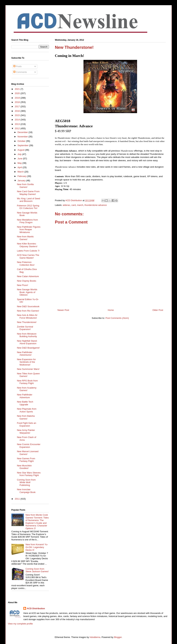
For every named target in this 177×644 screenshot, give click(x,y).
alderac (66, 205)
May (20, 163)
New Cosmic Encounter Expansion (29, 446)
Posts (17, 66)
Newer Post (63, 310)
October (22, 141)
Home (111, 310)
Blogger (118, 637)
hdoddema (95, 637)
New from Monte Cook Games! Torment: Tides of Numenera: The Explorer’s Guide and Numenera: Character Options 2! (37, 522)
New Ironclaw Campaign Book (26, 491)
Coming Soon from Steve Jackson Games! (37, 570)
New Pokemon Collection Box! (26, 264)
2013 (18, 124)
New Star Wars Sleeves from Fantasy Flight (29, 474)
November (23, 137)
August (21, 150)
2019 (18, 98)
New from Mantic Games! (25, 238)
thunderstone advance (96, 205)
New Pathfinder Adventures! (25, 354)
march (80, 205)
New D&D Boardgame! (28, 348)
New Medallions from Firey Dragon (27, 221)
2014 (18, 120)
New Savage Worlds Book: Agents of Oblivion (27, 292)
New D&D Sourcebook (28, 306)
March (21, 172)
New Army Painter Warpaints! (26, 431)
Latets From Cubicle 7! (28, 251)
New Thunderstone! (27, 322)
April (20, 167)
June (20, 159)
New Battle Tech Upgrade (25, 403)
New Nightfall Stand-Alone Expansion (27, 342)
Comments (20, 72)
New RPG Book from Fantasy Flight (27, 382)
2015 (18, 115)
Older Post (158, 310)
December (23, 132)
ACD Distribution (36, 608)
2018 (18, 102)
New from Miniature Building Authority (27, 335)
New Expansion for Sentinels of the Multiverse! (26, 362)
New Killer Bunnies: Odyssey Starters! (27, 245)
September (23, 145)
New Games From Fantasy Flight (26, 460)
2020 (18, 93)
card (74, 205)
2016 (18, 111)
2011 (18, 499)
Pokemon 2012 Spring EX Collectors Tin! (28, 207)
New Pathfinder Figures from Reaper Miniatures (29, 230)
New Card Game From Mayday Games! (28, 193)
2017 (18, 106)
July (20, 154)
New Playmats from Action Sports (27, 410)
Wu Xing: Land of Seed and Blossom (28, 200)
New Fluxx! (22, 285)
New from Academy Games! (27, 389)
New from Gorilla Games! (25, 186)
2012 (18, 128)
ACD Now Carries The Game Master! (28, 256)
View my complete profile (20, 624)
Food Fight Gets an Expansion (27, 424)
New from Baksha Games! (26, 417)
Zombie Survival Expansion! (25, 328)
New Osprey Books (27, 281)
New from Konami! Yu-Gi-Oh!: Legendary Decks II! (37, 547)
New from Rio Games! (28, 311)
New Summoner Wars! (28, 369)
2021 (18, 89)
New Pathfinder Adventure (25, 396)
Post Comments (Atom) (117, 318)
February (22, 176)
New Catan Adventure (28, 276)
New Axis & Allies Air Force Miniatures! (27, 316)
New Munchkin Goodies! (24, 467)
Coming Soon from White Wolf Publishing (26, 482)
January (22, 181)
